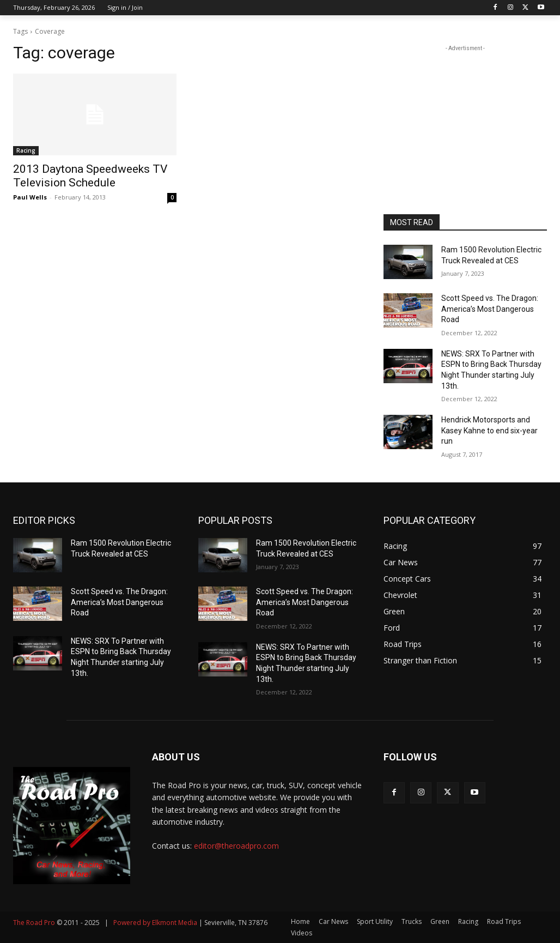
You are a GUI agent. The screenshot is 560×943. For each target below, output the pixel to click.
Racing (26, 150)
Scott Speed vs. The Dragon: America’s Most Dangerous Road (490, 309)
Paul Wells (30, 197)
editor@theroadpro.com (236, 846)
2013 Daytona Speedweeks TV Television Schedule (90, 176)
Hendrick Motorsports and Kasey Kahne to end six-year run (489, 430)
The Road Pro (34, 923)
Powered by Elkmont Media (155, 923)
